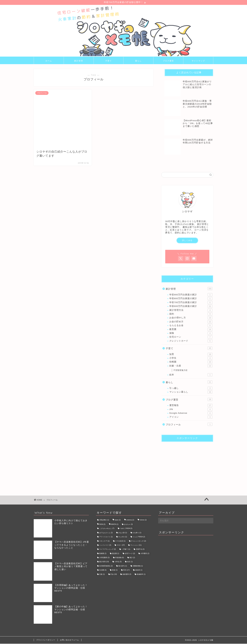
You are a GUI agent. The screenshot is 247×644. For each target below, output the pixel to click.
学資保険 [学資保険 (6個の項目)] (120, 558)
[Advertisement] (187, 464)
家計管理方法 (191, 310)
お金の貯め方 (191, 322)
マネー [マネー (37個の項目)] (121, 546)
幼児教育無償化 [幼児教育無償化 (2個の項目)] (106, 566)
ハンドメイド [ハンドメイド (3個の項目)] (105, 546)
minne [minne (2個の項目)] (143, 520)
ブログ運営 (168, 61)
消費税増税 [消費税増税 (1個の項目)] (138, 566)
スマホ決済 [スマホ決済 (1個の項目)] (120, 541)
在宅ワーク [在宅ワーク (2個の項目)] (130, 554)
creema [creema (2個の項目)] (130, 520)
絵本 (191, 375)
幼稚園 (191, 362)
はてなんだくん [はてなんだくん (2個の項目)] (106, 533)
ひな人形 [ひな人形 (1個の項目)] (123, 533)
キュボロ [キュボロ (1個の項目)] (123, 537)
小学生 (191, 359)
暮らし (138, 61)
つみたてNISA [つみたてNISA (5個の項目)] (126, 529)
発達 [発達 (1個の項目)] (115, 570)
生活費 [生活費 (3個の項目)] (103, 570)
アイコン (191, 417)
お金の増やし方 (191, 318)
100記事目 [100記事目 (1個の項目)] (104, 520)
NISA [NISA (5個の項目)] (102, 525)
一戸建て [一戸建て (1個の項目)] (126, 550)
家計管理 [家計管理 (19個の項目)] (104, 562)
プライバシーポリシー (46, 640)
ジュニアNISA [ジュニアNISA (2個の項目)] (139, 537)
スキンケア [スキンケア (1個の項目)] (104, 541)
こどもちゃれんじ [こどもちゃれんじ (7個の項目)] (107, 529)
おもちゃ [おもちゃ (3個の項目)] (128, 525)
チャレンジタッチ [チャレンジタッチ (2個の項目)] (139, 541)
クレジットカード (191, 341)
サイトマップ (198, 61)
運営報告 (191, 406)
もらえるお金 (191, 326)
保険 (191, 334)
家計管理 (79, 61)
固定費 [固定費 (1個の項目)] (116, 554)
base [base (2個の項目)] (118, 520)
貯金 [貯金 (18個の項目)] (114, 575)
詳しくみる (187, 241)
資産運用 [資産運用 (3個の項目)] (127, 575)
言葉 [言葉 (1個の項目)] (102, 575)
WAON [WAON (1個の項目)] (115, 525)
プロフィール (189, 425)
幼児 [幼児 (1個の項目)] (130, 562)
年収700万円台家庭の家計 (191, 303)
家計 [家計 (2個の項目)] (132, 558)
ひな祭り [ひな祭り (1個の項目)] (137, 533)
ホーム (49, 61)
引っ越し (191, 389)
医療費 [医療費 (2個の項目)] (103, 554)
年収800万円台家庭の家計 (191, 299)
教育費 (191, 330)
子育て (109, 61)
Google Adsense (191, 414)
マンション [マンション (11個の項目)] (136, 546)
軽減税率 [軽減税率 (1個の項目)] (141, 575)
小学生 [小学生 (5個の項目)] (118, 562)
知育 (191, 355)
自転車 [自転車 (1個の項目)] (139, 570)
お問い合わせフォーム (69, 640)
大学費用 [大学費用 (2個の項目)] (145, 554)
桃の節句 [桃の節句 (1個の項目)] (123, 566)
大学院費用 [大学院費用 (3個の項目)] (104, 558)
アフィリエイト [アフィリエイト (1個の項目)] (106, 537)
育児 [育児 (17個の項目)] (126, 570)
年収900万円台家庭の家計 (191, 295)
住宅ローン (191, 337)
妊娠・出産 (191, 366)
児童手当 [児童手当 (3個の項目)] (140, 550)
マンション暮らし (191, 392)
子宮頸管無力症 (180, 371)
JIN (191, 410)
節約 (191, 314)
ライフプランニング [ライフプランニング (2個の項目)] (108, 550)
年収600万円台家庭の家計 (191, 307)
